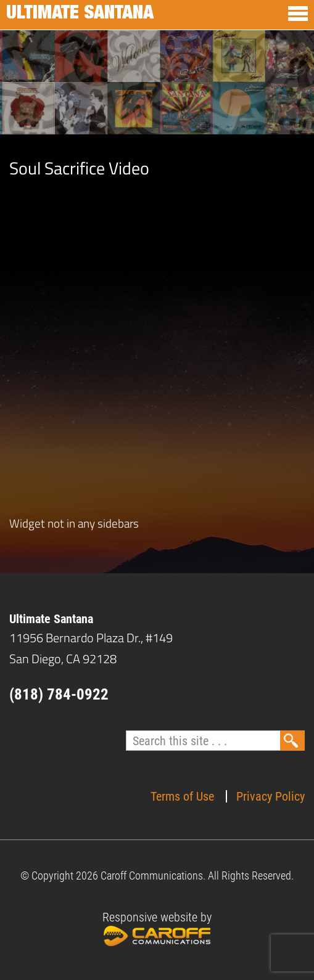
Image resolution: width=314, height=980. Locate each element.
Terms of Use (182, 796)
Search (292, 741)
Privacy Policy (271, 796)
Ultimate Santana (80, 15)
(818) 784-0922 (59, 694)
